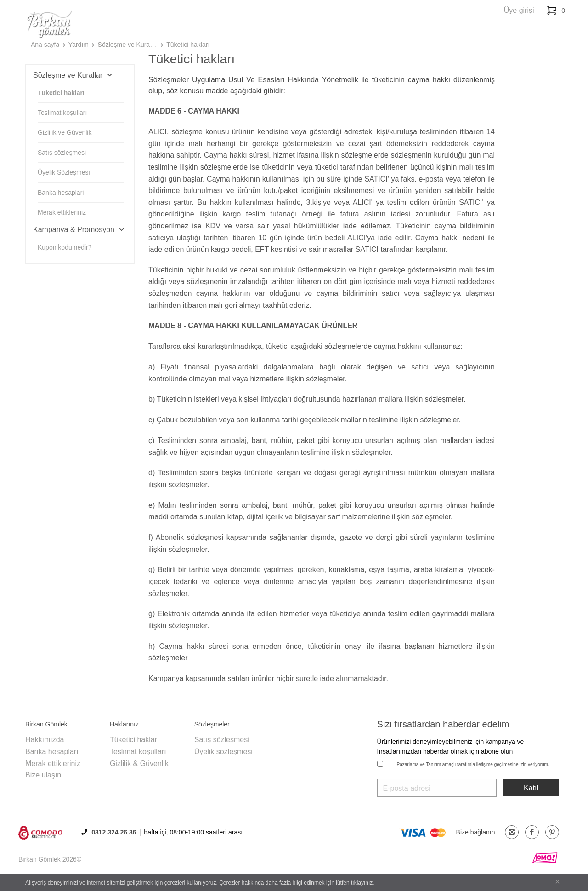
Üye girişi (519, 10)
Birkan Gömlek (40, 859)
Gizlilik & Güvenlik (139, 763)
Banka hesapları (52, 752)
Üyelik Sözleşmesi (64, 172)
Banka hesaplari (61, 193)
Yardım (79, 45)
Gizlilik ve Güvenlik (65, 132)
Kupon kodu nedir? (65, 247)
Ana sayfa (45, 45)
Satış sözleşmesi (62, 153)
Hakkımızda (45, 740)
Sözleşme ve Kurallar (128, 45)
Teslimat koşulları (62, 113)
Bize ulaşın (43, 775)
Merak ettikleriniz (62, 212)
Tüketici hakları (188, 45)
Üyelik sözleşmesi (223, 752)
